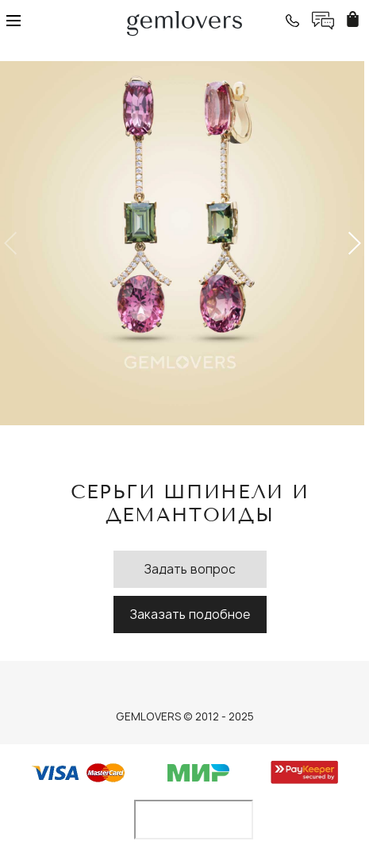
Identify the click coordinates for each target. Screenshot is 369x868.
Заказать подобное (190, 615)
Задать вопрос (190, 569)
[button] (354, 244)
